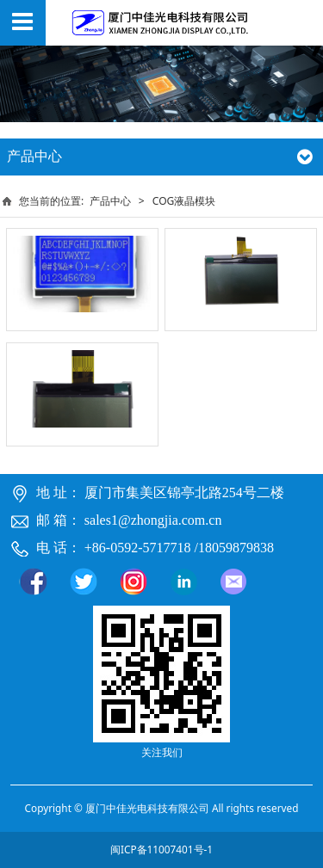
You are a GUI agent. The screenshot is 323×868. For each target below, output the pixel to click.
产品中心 (110, 201)
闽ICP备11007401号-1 (161, 849)
